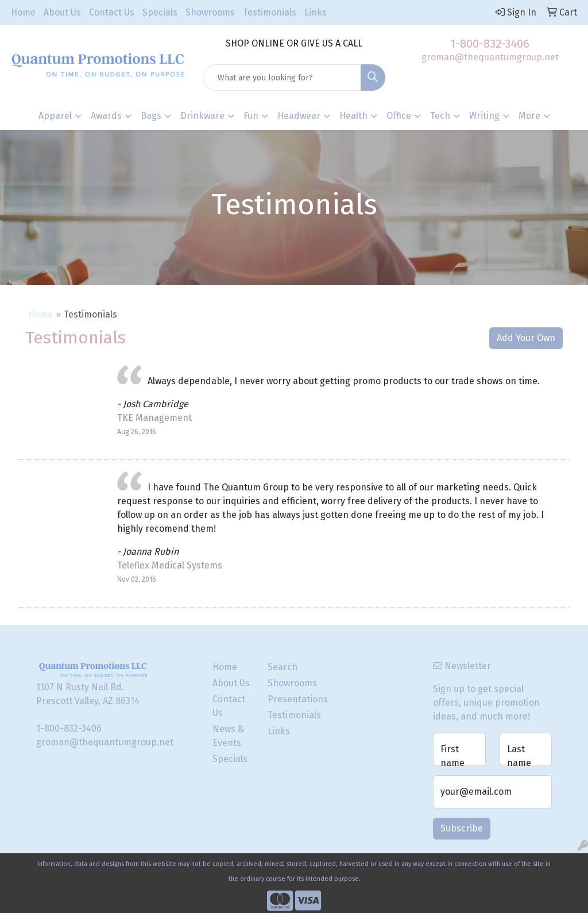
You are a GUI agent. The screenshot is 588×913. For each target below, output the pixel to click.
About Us (62, 12)
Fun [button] (251, 116)
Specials (160, 12)
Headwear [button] (299, 116)
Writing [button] (484, 116)
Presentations (288, 699)
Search (283, 667)
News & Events (228, 736)
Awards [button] (106, 116)
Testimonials (270, 12)
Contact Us (112, 12)
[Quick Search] (282, 78)
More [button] (529, 116)
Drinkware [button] (202, 116)
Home (23, 12)
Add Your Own (526, 338)
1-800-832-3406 (490, 44)
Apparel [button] (55, 116)
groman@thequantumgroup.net (490, 57)
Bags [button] (151, 116)
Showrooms (210, 12)
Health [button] (353, 116)
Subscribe (462, 828)
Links (316, 12)
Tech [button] (440, 116)
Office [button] (399, 116)
